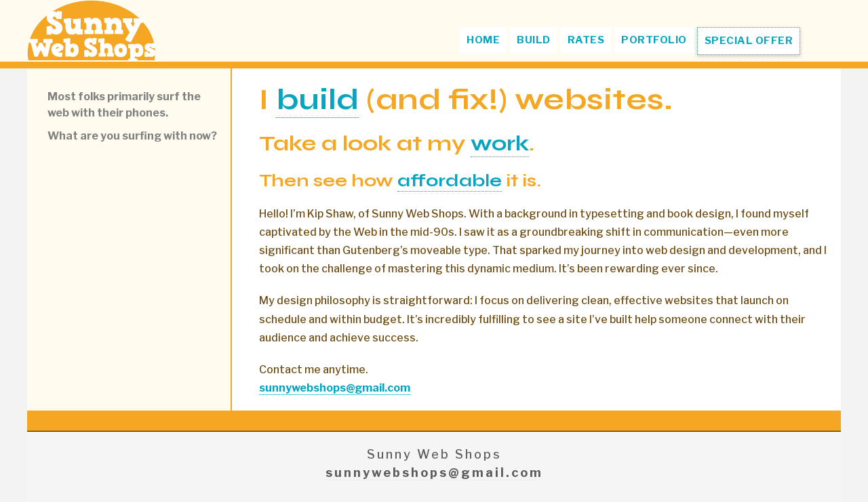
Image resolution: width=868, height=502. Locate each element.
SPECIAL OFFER (749, 41)
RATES (586, 40)
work (500, 143)
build (317, 99)
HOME (483, 40)
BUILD (534, 40)
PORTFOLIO (654, 40)
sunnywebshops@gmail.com (434, 473)
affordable (450, 181)
